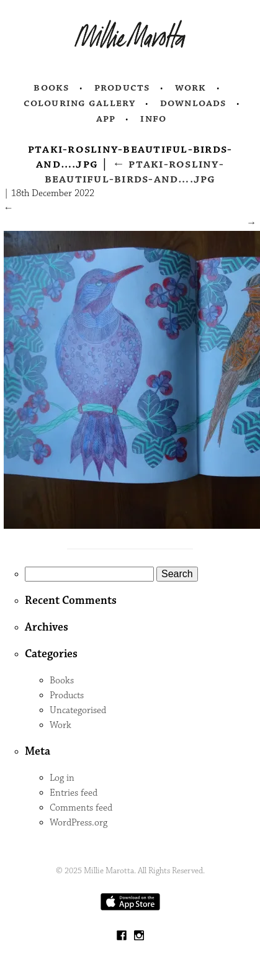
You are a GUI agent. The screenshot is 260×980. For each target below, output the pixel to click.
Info (153, 119)
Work (191, 88)
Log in (62, 778)
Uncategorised (78, 710)
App (106, 119)
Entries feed (74, 793)
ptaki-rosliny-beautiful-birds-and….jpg (134, 171)
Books (52, 88)
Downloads (193, 103)
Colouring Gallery (79, 103)
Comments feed (81, 808)
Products (122, 88)
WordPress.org (78, 823)
